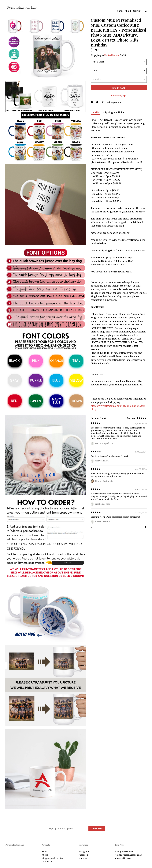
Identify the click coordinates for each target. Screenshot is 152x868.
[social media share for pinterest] (103, 102)
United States (112, 55)
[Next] (146, 528)
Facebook (83, 855)
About (128, 11)
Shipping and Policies (52, 858)
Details (95, 112)
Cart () (137, 11)
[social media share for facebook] (92, 102)
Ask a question (114, 102)
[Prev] (92, 528)
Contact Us (47, 862)
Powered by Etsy (123, 858)
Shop (120, 11)
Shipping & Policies (113, 112)
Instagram (84, 852)
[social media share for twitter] (97, 102)
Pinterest (83, 858)
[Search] (146, 11)
